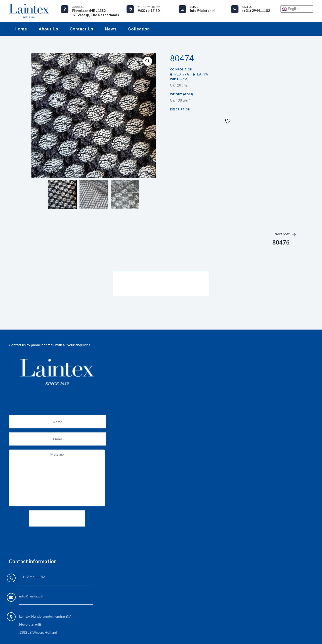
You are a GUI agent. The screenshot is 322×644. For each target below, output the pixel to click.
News (111, 29)
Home (21, 29)
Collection (139, 29)
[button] (148, 61)
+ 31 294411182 (32, 577)
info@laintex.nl (31, 596)
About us (49, 29)
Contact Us (82, 29)
